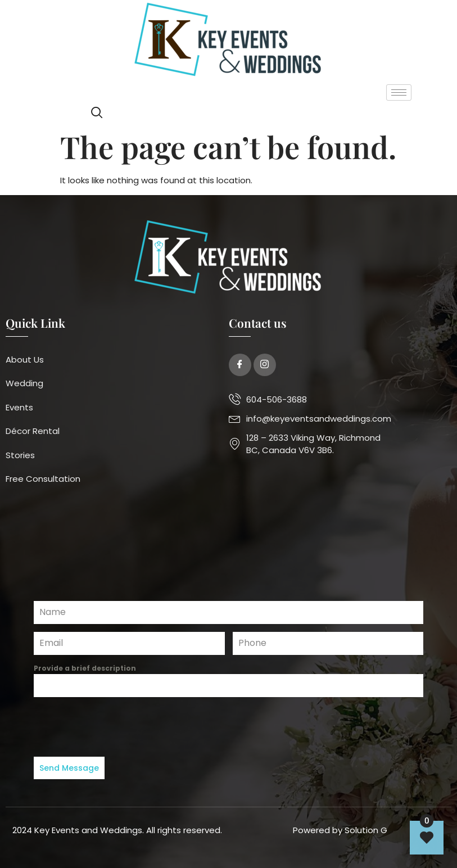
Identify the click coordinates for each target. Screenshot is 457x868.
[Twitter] (265, 365)
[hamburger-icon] (399, 92)
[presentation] (229, 727)
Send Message (69, 768)
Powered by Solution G (340, 827)
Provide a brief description (85, 668)
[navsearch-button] (97, 114)
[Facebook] (240, 365)
